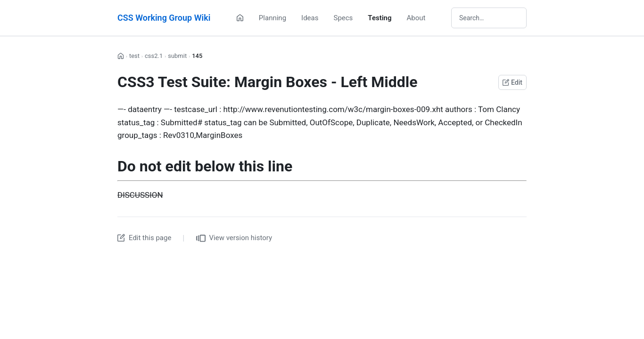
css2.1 (154, 56)
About (416, 18)
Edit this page (144, 238)
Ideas (310, 18)
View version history (234, 238)
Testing (380, 18)
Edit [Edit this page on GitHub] (512, 82)
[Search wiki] (489, 18)
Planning (272, 18)
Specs (343, 18)
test (134, 56)
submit (177, 56)
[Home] (240, 18)
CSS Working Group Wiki (164, 18)
